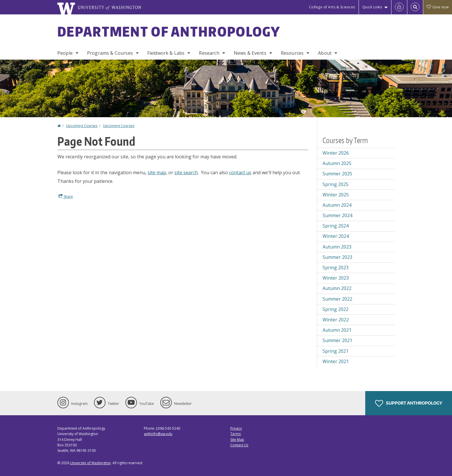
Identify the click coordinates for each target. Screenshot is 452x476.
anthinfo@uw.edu (158, 434)
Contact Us (239, 445)
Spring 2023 (336, 268)
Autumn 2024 (337, 205)
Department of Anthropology (169, 31)
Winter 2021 (336, 361)
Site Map (237, 440)
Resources (292, 53)
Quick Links (372, 7)
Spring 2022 (336, 309)
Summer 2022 (337, 299)
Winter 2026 (336, 153)
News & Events (250, 53)
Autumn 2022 (337, 288)
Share (66, 196)
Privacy (236, 428)
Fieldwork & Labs (166, 53)
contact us (240, 172)
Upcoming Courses (82, 126)
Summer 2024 (337, 215)
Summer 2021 (337, 340)
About (325, 53)
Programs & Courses (110, 53)
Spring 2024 (336, 226)
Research (209, 53)
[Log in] (399, 7)
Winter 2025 (336, 195)
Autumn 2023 (337, 247)
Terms (236, 434)
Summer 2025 (337, 174)
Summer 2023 (337, 257)
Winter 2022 (336, 320)
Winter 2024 (336, 236)
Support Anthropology (409, 403)
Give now (438, 7)
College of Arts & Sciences (332, 7)
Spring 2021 (336, 351)
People (65, 53)
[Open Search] (415, 7)
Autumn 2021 (337, 330)
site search (186, 172)
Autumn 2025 (337, 163)
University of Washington (90, 463)
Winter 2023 (336, 278)
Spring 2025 (336, 184)
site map (157, 172)
